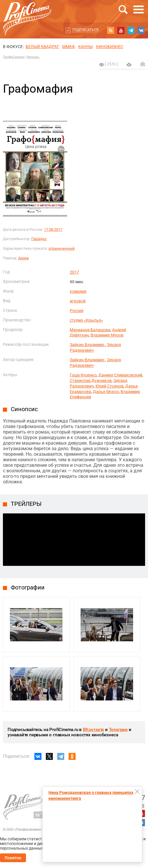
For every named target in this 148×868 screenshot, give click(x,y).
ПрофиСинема (14, 57)
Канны (86, 47)
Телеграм (118, 730)
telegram (131, 30)
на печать (129, 65)
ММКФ (69, 47)
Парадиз (39, 239)
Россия (77, 311)
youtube (121, 30)
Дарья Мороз (106, 392)
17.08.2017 (53, 229)
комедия (78, 291)
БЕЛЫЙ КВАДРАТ (42, 47)
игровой (78, 301)
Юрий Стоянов (109, 386)
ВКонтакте (93, 730)
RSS (111, 30)
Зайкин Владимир (87, 345)
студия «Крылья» (86, 320)
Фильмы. (33, 57)
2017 (74, 272)
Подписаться (86, 30)
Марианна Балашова (90, 330)
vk (141, 30)
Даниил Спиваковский (120, 375)
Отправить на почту (143, 64)
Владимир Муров (107, 335)
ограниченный (62, 248)
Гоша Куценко (83, 375)
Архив (23, 258)
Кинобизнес (110, 47)
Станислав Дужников (91, 381)
